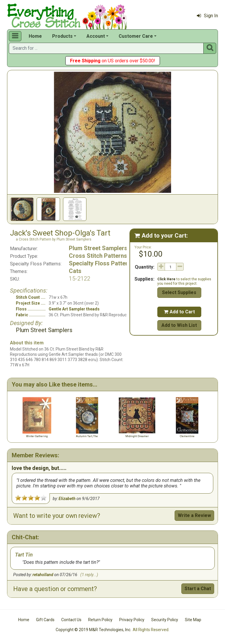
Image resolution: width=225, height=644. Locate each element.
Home (35, 36)
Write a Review (194, 515)
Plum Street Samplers (98, 248)
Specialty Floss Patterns (102, 263)
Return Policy (100, 620)
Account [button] (96, 36)
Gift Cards (45, 620)
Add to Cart (179, 312)
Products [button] (62, 36)
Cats (75, 271)
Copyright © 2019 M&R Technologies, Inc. (93, 630)
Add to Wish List (179, 325)
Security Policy (165, 620)
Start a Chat (198, 589)
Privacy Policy (132, 620)
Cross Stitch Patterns (98, 256)
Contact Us (71, 620)
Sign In (207, 16)
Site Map (193, 620)
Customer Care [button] (136, 36)
